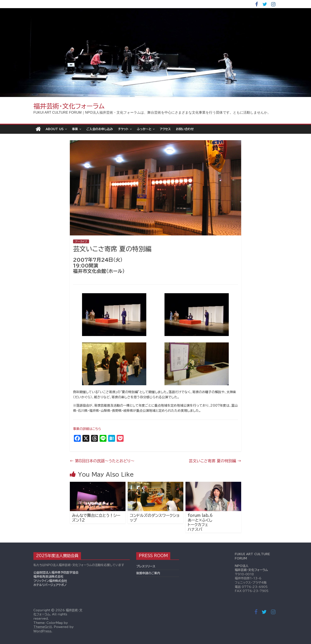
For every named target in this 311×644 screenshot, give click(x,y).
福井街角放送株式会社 (48, 577)
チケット (123, 129)
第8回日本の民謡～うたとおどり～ (102, 461)
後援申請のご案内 (148, 573)
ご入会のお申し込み (100, 129)
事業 (75, 129)
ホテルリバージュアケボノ (50, 585)
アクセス (165, 129)
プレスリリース (146, 566)
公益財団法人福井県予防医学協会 (56, 573)
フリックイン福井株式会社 (50, 581)
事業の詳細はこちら (87, 429)
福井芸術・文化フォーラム (69, 106)
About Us (55, 129)
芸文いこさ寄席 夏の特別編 (215, 461)
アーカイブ (81, 241)
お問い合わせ (185, 129)
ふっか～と (144, 129)
